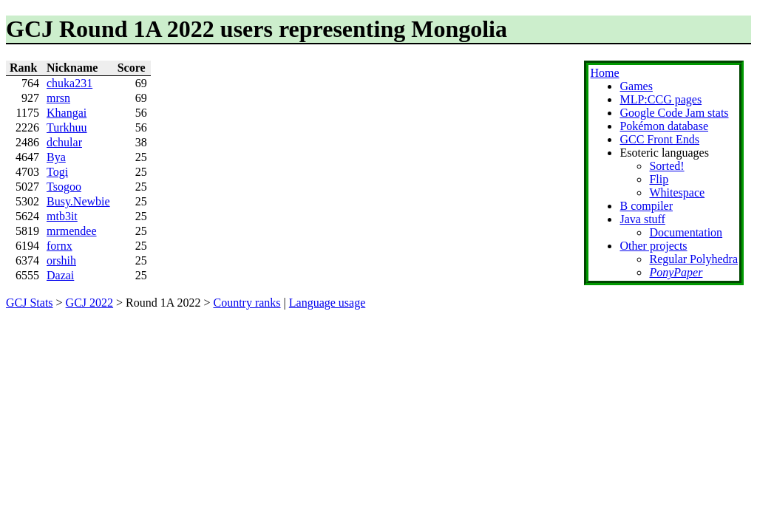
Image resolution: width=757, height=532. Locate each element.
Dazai (60, 275)
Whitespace (677, 192)
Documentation (686, 232)
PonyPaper (676, 272)
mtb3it (62, 216)
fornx (60, 246)
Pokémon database (664, 126)
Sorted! (666, 166)
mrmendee (72, 231)
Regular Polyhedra (693, 259)
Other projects (653, 246)
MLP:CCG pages (661, 99)
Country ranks (247, 303)
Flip (659, 179)
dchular (64, 142)
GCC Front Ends (659, 139)
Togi (57, 172)
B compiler (646, 206)
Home (604, 73)
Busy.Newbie (78, 201)
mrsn (58, 98)
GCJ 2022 (89, 303)
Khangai (67, 113)
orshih (61, 260)
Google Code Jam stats (674, 113)
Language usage (327, 303)
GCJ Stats (30, 303)
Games (636, 86)
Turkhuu (67, 127)
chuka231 (69, 83)
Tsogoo (64, 187)
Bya (56, 157)
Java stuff (642, 219)
